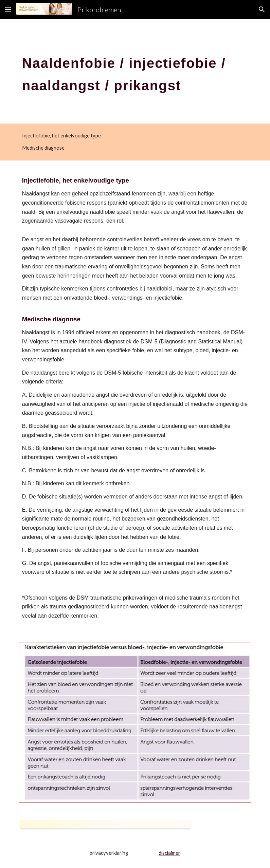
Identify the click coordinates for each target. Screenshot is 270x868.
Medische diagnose (43, 148)
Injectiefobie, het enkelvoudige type (61, 136)
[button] (8, 9)
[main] (135, 71)
